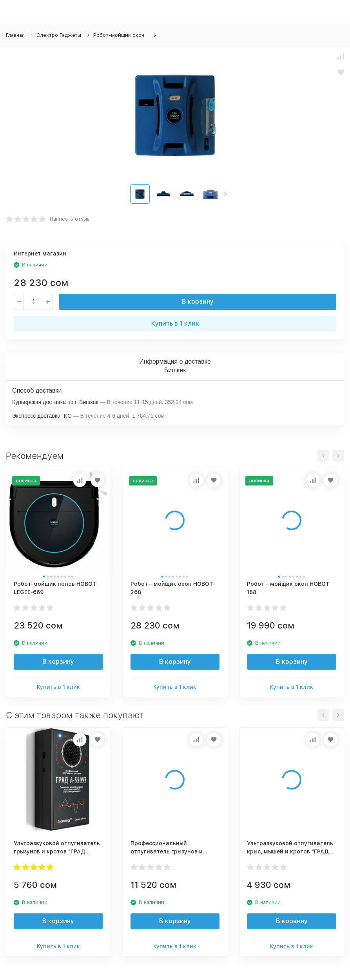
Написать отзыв (70, 219)
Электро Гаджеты (59, 35)
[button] (226, 194)
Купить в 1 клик (175, 323)
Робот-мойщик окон (119, 35)
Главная (15, 35)
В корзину (198, 302)
